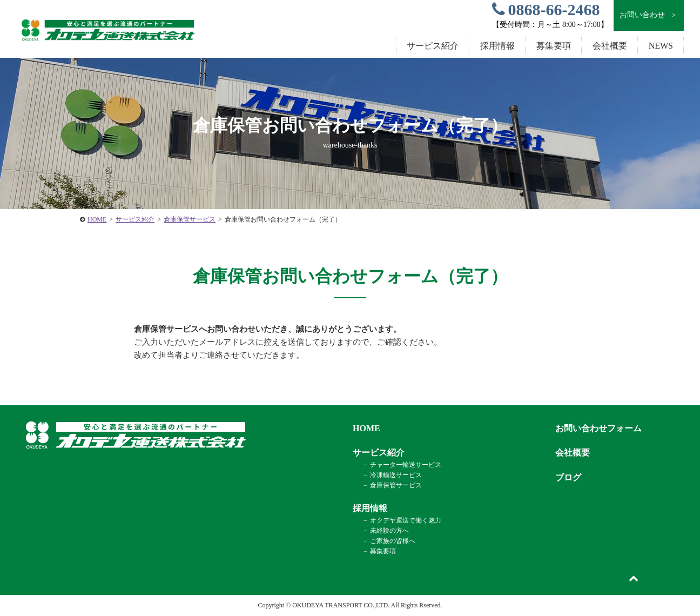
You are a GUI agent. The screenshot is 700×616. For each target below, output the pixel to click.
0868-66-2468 (546, 9)
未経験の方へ (389, 531)
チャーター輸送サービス (406, 465)
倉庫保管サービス (190, 219)
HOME (97, 219)
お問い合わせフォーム (598, 428)
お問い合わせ (648, 15)
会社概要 (610, 46)
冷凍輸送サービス (396, 475)
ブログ (568, 477)
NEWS (661, 46)
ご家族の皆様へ (393, 541)
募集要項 (554, 46)
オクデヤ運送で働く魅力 (406, 520)
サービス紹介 (135, 219)
